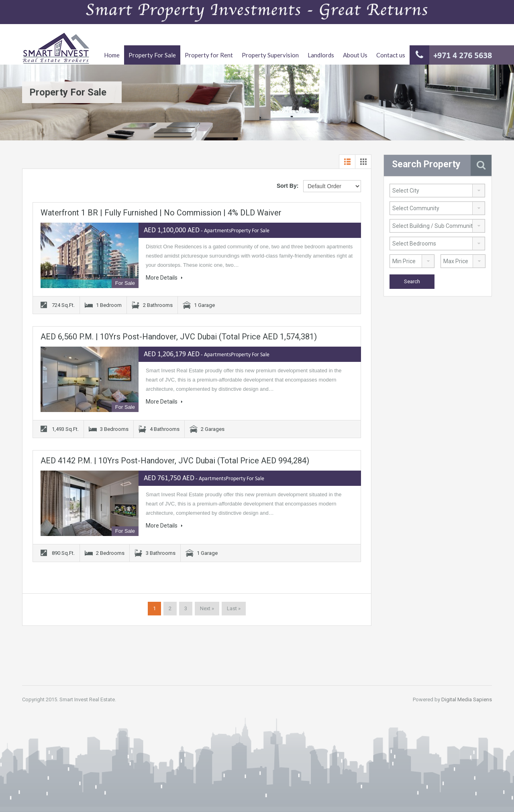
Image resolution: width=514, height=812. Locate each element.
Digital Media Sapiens (467, 699)
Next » (207, 608)
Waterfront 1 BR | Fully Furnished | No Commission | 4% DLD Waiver (161, 213)
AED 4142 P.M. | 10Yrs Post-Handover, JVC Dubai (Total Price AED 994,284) (175, 461)
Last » (234, 608)
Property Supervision (270, 55)
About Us (355, 55)
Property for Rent (209, 55)
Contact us (391, 55)
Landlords (321, 55)
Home (112, 55)
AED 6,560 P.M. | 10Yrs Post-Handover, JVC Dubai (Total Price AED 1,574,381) (179, 337)
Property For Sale (152, 55)
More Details (164, 278)
